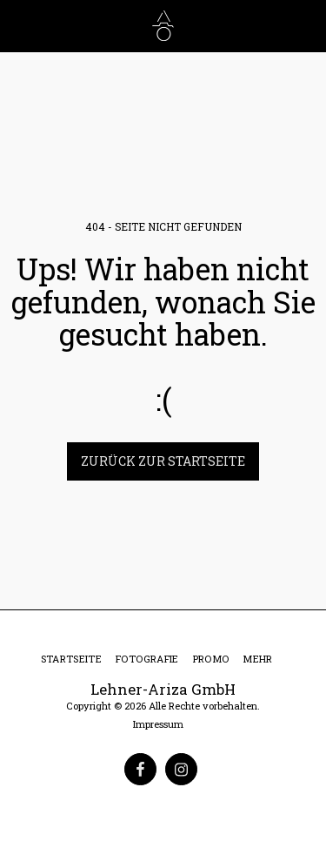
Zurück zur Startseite (163, 461)
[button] (19, 25)
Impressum (158, 724)
